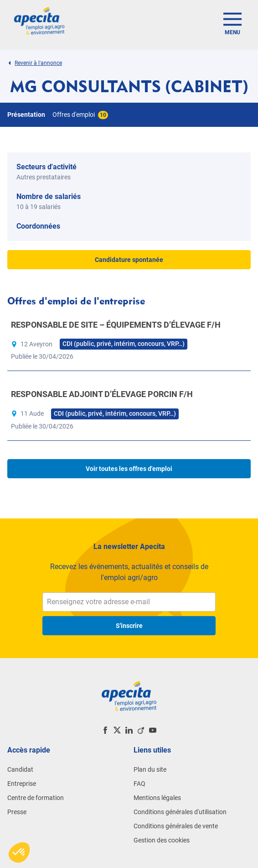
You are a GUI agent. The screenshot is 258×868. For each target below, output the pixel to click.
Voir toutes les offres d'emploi (129, 469)
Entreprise (22, 784)
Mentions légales (157, 798)
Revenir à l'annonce (35, 63)
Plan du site (150, 769)
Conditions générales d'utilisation (180, 812)
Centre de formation (36, 798)
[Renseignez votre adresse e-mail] (129, 602)
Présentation (26, 115)
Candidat (20, 769)
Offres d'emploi (80, 115)
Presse (17, 812)
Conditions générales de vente (176, 826)
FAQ (139, 784)
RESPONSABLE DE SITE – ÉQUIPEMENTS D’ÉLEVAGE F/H (116, 325)
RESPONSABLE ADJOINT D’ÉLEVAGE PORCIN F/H (102, 394)
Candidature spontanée (129, 260)
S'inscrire (129, 626)
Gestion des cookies (162, 840)
